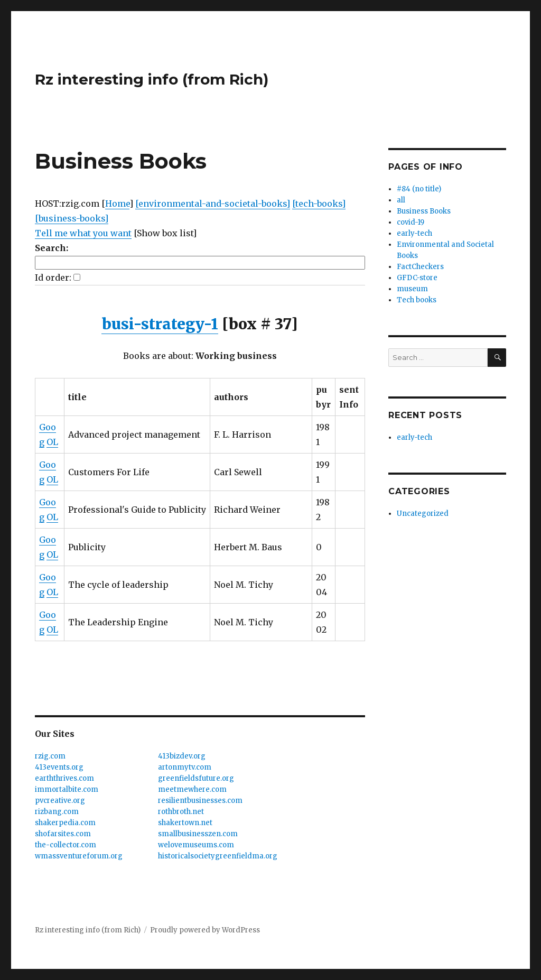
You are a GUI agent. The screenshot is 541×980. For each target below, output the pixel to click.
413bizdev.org (182, 756)
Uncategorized (423, 514)
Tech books (417, 300)
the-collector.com (66, 845)
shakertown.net (185, 823)
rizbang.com (57, 812)
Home (117, 204)
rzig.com (50, 756)
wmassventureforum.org (79, 856)
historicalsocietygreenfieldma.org (218, 856)
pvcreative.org (60, 801)
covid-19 (411, 222)
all (401, 200)
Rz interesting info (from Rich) (152, 79)
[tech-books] (319, 204)
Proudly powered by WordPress (205, 930)
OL (52, 442)
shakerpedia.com (65, 823)
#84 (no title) (419, 189)
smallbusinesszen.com (198, 834)
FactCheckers (420, 267)
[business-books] (72, 218)
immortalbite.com (67, 789)
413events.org (59, 767)
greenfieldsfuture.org (196, 778)
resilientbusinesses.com (200, 801)
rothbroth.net (181, 812)
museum (412, 289)
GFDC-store (417, 278)
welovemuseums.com (196, 845)
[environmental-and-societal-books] (213, 204)
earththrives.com (64, 778)
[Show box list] (165, 233)
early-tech (414, 233)
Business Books (424, 211)
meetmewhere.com (192, 789)
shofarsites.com (63, 834)
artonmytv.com (185, 767)
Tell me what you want (83, 233)
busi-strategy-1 (160, 324)
